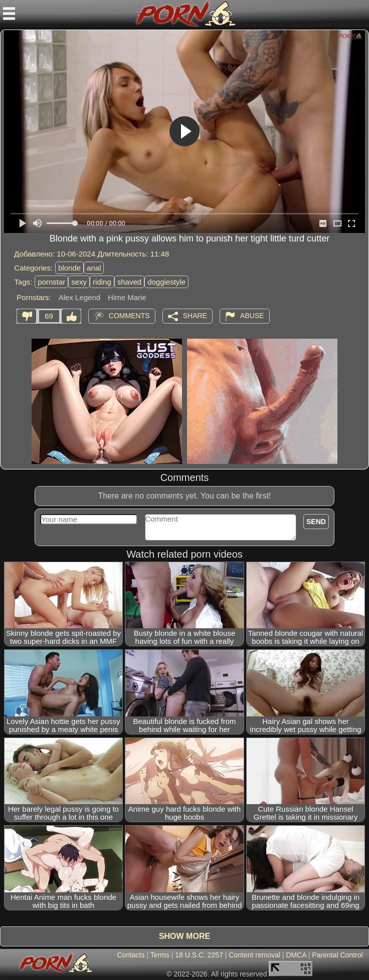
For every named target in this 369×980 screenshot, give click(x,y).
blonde (69, 268)
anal (94, 268)
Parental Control (337, 955)
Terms (160, 955)
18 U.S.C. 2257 (199, 955)
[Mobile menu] (9, 14)
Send (316, 522)
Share (195, 316)
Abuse (252, 316)
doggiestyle (166, 282)
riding (102, 282)
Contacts (131, 955)
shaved (129, 282)
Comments (129, 316)
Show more (184, 936)
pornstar (51, 282)
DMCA (296, 955)
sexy (79, 282)
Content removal (254, 955)
